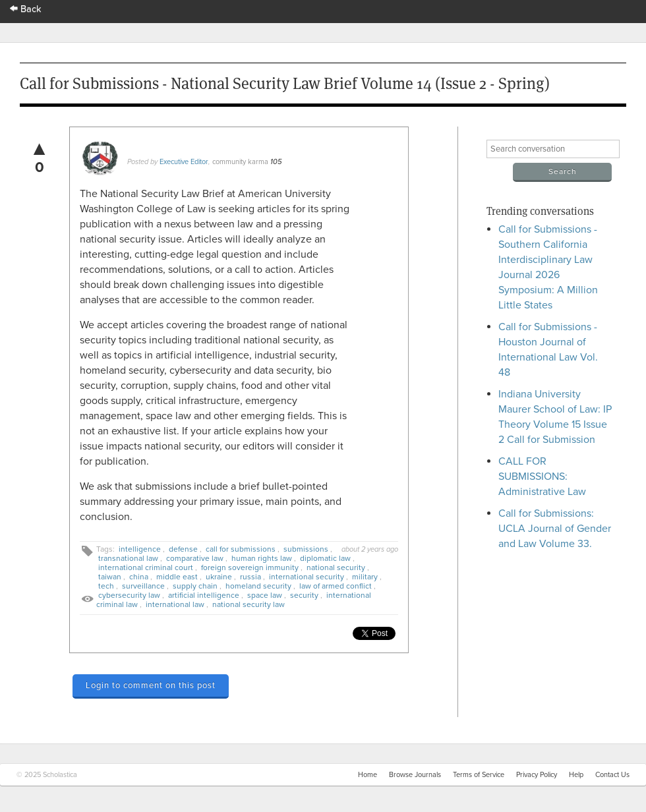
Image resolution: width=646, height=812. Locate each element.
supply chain (195, 586)
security (304, 595)
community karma (240, 162)
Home (367, 775)
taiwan (110, 577)
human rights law (262, 558)
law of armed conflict (336, 586)
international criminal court (146, 567)
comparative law (195, 558)
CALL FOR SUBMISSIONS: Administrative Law (542, 477)
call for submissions (241, 549)
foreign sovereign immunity (250, 567)
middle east (177, 577)
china (139, 577)
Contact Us (612, 775)
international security (307, 577)
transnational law (128, 558)
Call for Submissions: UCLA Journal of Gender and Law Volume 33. (555, 529)
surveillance (143, 586)
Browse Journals (415, 775)
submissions (306, 549)
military (365, 577)
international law (175, 604)
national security (336, 567)
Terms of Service (479, 775)
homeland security (258, 586)
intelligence (140, 549)
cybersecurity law (129, 595)
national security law (249, 604)
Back (26, 9)
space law (265, 595)
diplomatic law (325, 558)
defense (183, 549)
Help (576, 775)
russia (250, 577)
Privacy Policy (537, 775)
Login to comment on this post (151, 685)
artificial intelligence (204, 595)
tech (106, 586)
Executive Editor (184, 162)
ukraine (219, 577)
